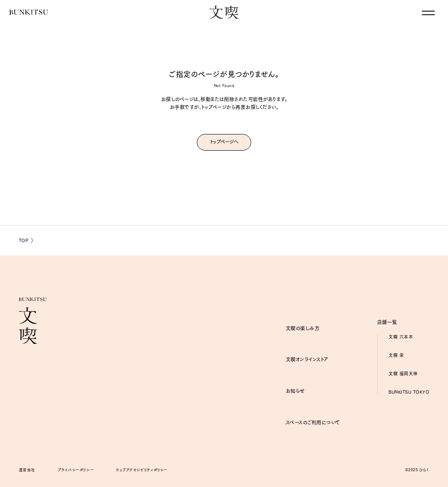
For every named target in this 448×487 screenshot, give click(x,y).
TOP (24, 240)
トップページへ (224, 141)
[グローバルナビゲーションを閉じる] (428, 13)
